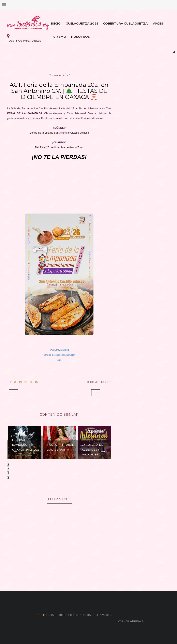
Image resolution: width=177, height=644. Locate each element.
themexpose (46, 615)
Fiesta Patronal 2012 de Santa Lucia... (60, 450)
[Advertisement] (59, 186)
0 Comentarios (99, 382)
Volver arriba (131, 621)
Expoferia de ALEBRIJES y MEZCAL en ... (93, 450)
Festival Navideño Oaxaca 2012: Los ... (26, 447)
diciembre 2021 (59, 75)
